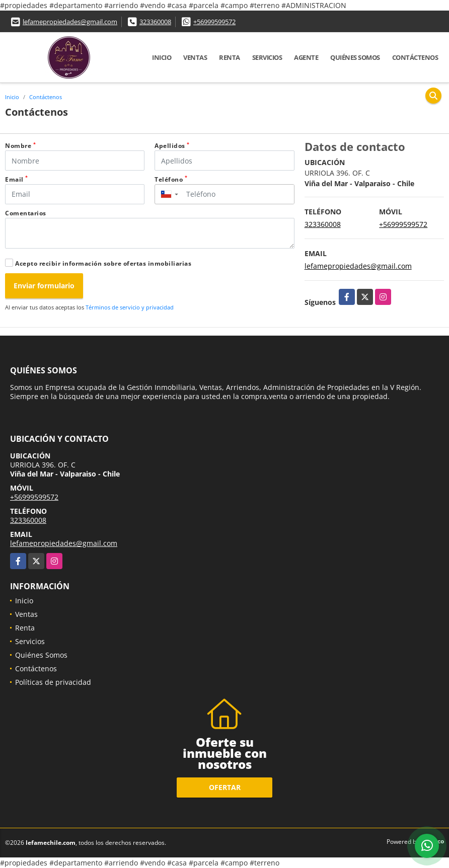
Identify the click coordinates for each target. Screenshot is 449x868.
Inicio (162, 57)
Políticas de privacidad (53, 682)
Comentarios (26, 213)
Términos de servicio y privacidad (130, 307)
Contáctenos (415, 57)
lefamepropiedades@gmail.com (70, 22)
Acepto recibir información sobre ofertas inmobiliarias (103, 263)
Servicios (267, 57)
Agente (306, 57)
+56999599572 (214, 22)
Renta (230, 57)
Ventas (195, 57)
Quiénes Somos (355, 57)
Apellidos (172, 146)
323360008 (155, 22)
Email (17, 179)
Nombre (20, 146)
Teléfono (171, 179)
